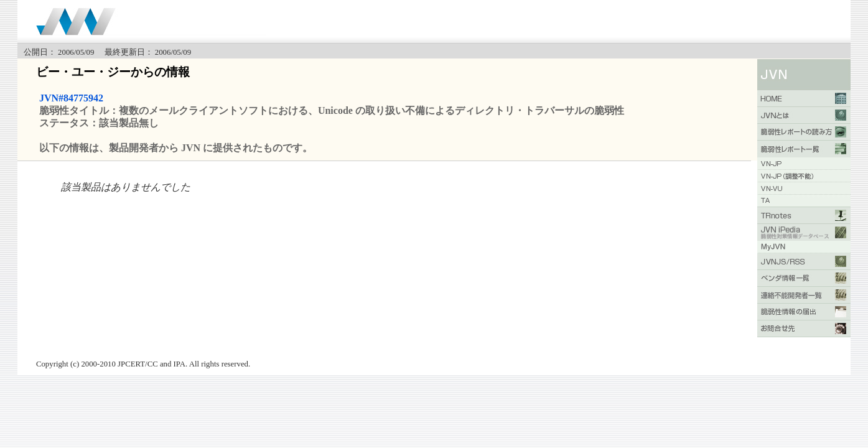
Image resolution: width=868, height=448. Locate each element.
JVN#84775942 (71, 98)
